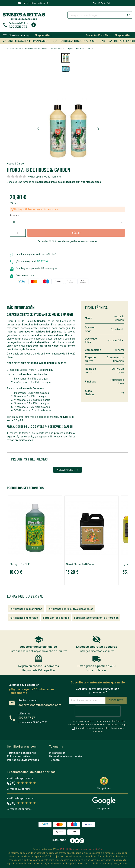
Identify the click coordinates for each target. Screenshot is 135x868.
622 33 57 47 (27, 718)
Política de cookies (19, 756)
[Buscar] (100, 15)
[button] (66, 58)
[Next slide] (98, 129)
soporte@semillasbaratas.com (40, 705)
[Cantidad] (17, 233)
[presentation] (98, 711)
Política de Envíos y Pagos (23, 760)
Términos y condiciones (22, 753)
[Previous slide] (38, 129)
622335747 (42, 261)
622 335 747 (104, 3)
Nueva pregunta (67, 470)
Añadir (76, 233)
